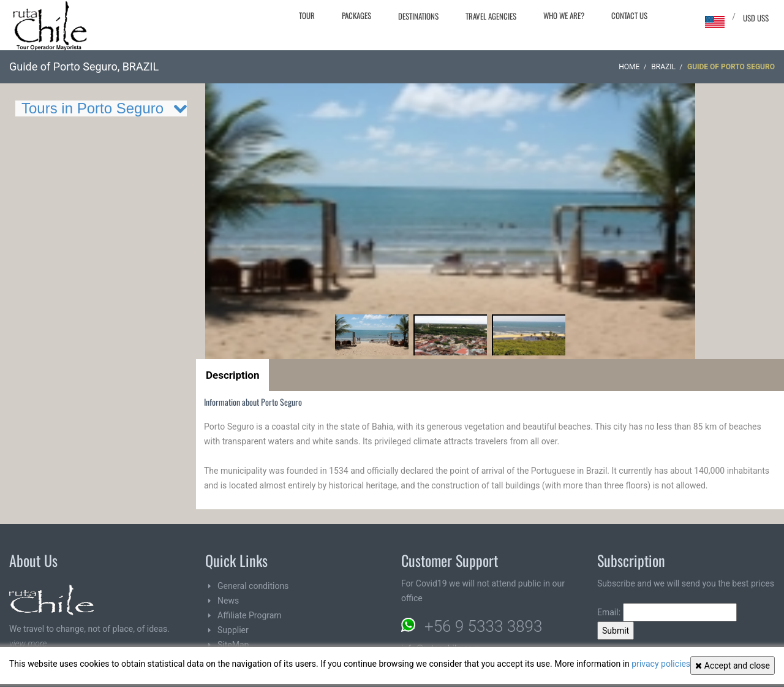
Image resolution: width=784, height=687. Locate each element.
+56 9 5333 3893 (483, 626)
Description (232, 375)
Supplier (233, 630)
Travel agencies (491, 16)
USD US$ (756, 18)
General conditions (253, 586)
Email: (667, 612)
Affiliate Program (250, 615)
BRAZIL (663, 67)
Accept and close (733, 666)
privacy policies (661, 664)
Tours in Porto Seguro (92, 108)
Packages (356, 15)
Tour (307, 15)
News (228, 601)
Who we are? (564, 15)
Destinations (418, 16)
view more (28, 643)
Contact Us (629, 15)
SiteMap (233, 645)
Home (629, 67)
